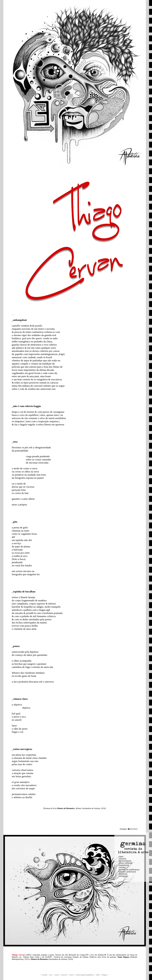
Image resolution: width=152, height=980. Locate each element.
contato (122, 816)
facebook (123, 823)
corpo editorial (125, 812)
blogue (105, 975)
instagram (123, 825)
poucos (64, 975)
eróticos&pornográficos (85, 975)
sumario (122, 808)
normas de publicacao (129, 819)
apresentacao (125, 810)
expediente (124, 814)
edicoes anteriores (127, 821)
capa (121, 806)
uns (51, 975)
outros (57, 975)
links (98, 975)
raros (72, 975)
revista (44, 975)
